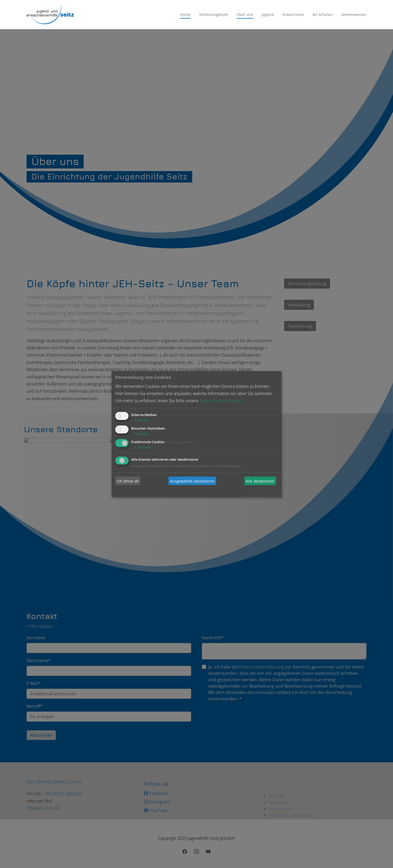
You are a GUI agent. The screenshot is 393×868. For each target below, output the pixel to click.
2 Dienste (141, 447)
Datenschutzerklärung (220, 401)
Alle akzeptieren (260, 481)
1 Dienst (140, 420)
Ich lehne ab (128, 481)
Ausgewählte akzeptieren (192, 481)
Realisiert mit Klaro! (263, 491)
